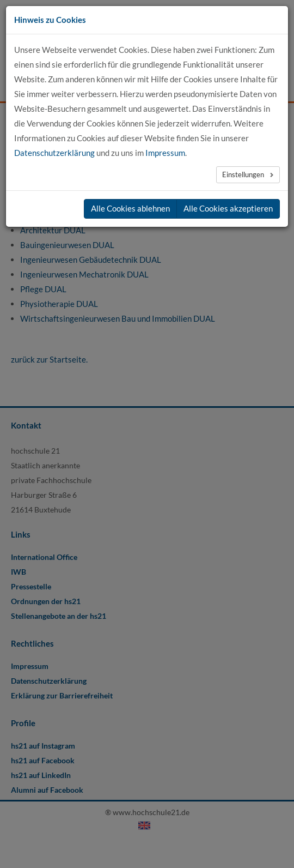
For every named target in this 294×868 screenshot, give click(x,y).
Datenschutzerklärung (54, 153)
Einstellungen (244, 174)
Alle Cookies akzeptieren (228, 208)
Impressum (165, 153)
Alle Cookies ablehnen (130, 208)
